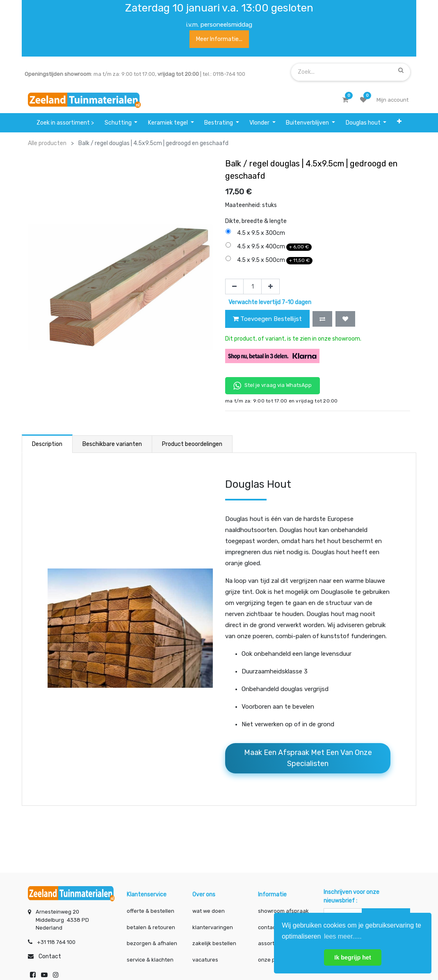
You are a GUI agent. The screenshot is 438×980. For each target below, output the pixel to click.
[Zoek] (401, 70)
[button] (399, 123)
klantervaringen (213, 924)
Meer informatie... (219, 39)
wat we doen (209, 908)
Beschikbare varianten (112, 444)
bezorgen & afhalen (152, 940)
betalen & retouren (151, 924)
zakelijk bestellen (214, 940)
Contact (50, 953)
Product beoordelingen (192, 444)
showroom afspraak (283, 908)
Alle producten (47, 143)
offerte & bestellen (151, 908)
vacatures (205, 956)
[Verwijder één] (234, 286)
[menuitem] (65, 123)
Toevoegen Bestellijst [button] (267, 319)
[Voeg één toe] (270, 286)
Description (47, 444)
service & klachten (150, 956)
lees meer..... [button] (343, 936)
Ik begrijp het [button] (353, 957)
